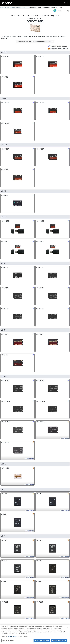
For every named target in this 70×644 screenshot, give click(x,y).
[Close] (67, 629)
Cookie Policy (12, 637)
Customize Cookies (8, 641)
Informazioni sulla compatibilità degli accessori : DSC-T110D (15, 8)
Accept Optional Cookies (42, 641)
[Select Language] (63, 11)
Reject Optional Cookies (59, 641)
